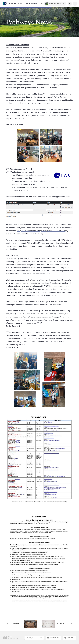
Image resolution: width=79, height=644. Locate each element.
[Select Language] (34, 638)
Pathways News (55, 4)
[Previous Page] (70, 4)
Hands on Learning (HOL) (18, 624)
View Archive (53, 638)
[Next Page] (75, 4)
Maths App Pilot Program (61, 624)
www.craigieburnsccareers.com (36, 115)
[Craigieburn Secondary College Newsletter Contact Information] (42, 4)
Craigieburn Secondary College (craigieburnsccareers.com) (41, 231)
